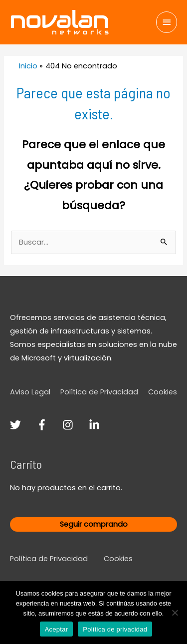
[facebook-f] (49, 425)
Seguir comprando (94, 524)
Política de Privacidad (99, 392)
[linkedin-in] (96, 425)
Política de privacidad (115, 629)
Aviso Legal (30, 392)
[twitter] (22, 425)
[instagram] (75, 425)
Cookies (163, 392)
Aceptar (57, 629)
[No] (175, 613)
